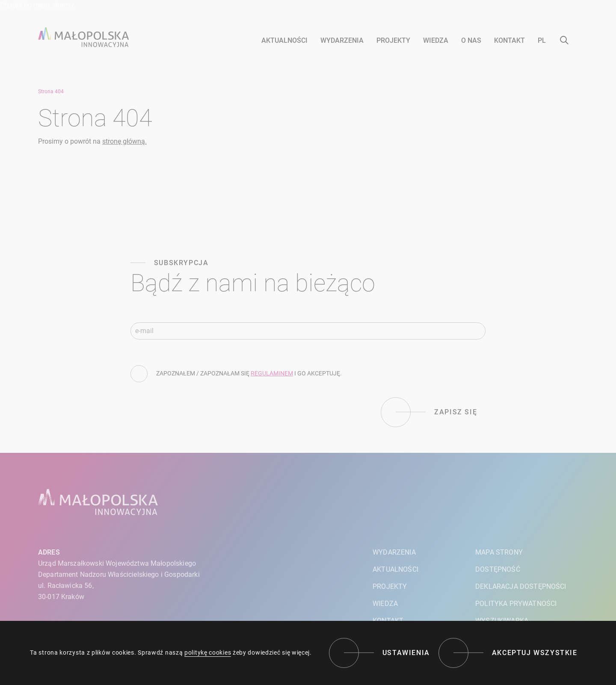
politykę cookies (208, 653)
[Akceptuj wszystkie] (508, 653)
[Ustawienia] (379, 653)
